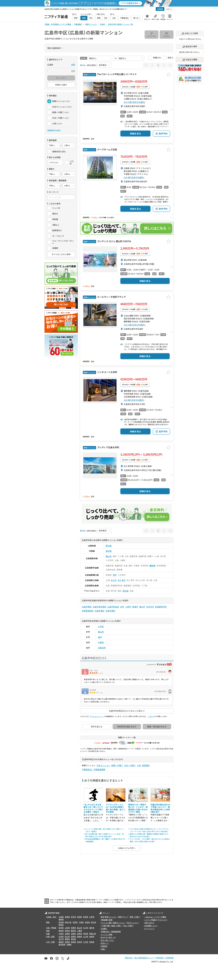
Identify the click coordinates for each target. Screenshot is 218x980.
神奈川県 (68, 922)
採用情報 (170, 958)
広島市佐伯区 (113, 607)
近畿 (48, 934)
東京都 (61, 922)
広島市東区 (100, 611)
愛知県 (61, 931)
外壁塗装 (104, 946)
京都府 (73, 934)
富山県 (80, 928)
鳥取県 (73, 936)
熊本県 (80, 942)
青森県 (67, 917)
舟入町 (114, 580)
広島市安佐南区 (100, 607)
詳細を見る (135, 133)
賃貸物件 (146, 765)
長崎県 (73, 942)
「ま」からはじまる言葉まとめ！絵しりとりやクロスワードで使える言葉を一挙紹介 (93, 808)
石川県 (86, 928)
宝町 (100, 637)
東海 (48, 931)
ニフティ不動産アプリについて (156, 920)
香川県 (61, 939)
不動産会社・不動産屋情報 (94, 769)
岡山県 (67, 936)
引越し (103, 949)
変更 (73, 65)
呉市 (122, 607)
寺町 (115, 575)
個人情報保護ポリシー (144, 958)
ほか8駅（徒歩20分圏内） (134, 400)
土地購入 (104, 929)
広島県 (61, 936)
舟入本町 (122, 580)
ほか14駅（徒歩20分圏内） (135, 325)
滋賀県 (80, 934)
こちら (150, 716)
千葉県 (81, 922)
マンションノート (96, 716)
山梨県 (67, 928)
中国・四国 (50, 936)
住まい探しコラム (107, 940)
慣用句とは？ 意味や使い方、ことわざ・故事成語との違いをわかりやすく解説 (138, 808)
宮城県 (80, 917)
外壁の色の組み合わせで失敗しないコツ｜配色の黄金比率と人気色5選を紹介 (160, 808)
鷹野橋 (152, 566)
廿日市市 (150, 607)
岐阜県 (67, 931)
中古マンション (103, 765)
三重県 (80, 931)
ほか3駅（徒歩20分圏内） (134, 177)
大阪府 (61, 934)
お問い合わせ (149, 923)
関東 (48, 922)
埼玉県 (75, 922)
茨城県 (87, 922)
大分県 (86, 942)
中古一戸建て (130, 765)
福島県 (61, 919)
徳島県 (92, 936)
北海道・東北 (51, 917)
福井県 (92, 928)
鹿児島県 (62, 944)
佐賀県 (67, 942)
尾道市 (135, 607)
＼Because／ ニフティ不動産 (155, 917)
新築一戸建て (117, 765)
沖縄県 (69, 944)
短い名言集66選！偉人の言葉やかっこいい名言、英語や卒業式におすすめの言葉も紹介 (104, 835)
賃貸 (102, 917)
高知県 (73, 939)
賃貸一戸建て (135, 917)
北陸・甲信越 (51, 928)
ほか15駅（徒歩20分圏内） (135, 102)
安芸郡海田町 (88, 611)
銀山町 (109, 556)
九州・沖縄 (50, 942)
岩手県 (73, 917)
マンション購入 (106, 923)
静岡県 (73, 931)
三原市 (128, 607)
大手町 (101, 626)
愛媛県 (67, 939)
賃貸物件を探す (54, 130)
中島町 (101, 642)
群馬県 (61, 925)
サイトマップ (149, 929)
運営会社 (129, 958)
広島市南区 (110, 611)
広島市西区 (87, 607)
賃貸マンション (111, 917)
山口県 (86, 936)
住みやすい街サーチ (108, 937)
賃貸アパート (123, 917)
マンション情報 (106, 934)
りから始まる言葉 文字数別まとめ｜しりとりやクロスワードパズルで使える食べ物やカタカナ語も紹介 (149, 830)
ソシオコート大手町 (107, 372)
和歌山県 (93, 934)
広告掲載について (151, 926)
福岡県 (61, 942)
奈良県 (86, 934)
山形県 (92, 917)
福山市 (142, 607)
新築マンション (119, 923)
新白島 (109, 546)
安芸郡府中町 (161, 607)
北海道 (61, 917)
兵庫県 (67, 934)
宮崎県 (92, 942)
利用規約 (160, 958)
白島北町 (102, 648)
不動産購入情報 (106, 920)
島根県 (80, 936)
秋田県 (86, 917)
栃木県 (93, 922)
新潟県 (61, 928)
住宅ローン (105, 943)
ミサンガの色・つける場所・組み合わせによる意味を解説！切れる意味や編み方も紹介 (150, 840)
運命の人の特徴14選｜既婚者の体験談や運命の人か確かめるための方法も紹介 (149, 835)
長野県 (73, 928)
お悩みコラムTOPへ (127, 848)
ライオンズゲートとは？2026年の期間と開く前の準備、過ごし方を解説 (116, 808)
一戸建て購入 (106, 926)
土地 (139, 765)
